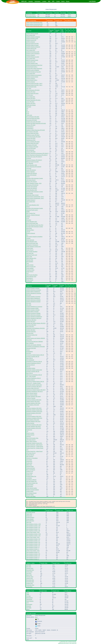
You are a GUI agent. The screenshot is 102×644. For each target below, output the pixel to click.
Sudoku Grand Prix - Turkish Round (35, 446)
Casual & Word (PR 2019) (32, 133)
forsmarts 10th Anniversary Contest (35, 227)
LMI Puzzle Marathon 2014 (33, 205)
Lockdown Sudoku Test (32, 335)
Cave (28, 593)
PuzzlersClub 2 (30, 127)
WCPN (28, 177)
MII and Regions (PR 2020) (33, 117)
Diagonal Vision (30, 466)
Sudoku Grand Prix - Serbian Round (35, 448)
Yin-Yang (28, 596)
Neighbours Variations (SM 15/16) (34, 411)
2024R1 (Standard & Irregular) (33, 302)
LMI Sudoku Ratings (31, 16)
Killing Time (29, 465)
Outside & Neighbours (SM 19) (33, 363)
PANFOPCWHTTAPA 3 (32, 67)
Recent (68, 1)
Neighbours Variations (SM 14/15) (34, 418)
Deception (29, 220)
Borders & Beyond (31, 233)
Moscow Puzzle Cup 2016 (32, 162)
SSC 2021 (29, 88)
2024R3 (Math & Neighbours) (33, 298)
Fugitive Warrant (30, 455)
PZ (27, 110)
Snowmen (29, 158)
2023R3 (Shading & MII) (32, 64)
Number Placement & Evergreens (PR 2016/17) (37, 153)
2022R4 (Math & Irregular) (32, 312)
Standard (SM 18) (31, 380)
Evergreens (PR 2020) (32, 120)
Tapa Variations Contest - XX (33, 529)
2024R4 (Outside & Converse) (33, 297)
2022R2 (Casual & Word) (32, 77)
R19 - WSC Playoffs (31, 377)
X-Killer (28, 406)
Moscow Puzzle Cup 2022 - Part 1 (34, 85)
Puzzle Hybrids (30, 265)
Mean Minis (29, 340)
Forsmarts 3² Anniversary (32, 245)
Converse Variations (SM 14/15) (34, 416)
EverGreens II (30, 278)
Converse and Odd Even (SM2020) (35, 342)
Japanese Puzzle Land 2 (32, 210)
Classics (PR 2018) (31, 152)
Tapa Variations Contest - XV (33, 541)
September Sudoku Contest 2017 (34, 385)
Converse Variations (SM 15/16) (34, 400)
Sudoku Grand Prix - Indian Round (34, 451)
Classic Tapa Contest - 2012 (33, 551)
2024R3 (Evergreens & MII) (33, 52)
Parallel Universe (30, 435)
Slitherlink (29, 606)
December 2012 (30, 580)
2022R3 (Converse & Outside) (33, 313)
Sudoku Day (29, 430)
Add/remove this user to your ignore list (67, 643)
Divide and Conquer (31, 105)
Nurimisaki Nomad (31, 512)
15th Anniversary (30, 150)
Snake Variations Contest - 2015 (34, 183)
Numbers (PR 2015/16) (32, 187)
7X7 (27, 431)
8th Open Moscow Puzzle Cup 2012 (35, 225)
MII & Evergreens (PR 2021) (33, 90)
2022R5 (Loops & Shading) (33, 70)
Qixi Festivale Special (31, 493)
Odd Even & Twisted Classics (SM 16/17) (36, 390)
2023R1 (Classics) (31, 82)
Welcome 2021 (30, 333)
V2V (27, 450)
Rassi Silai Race (30, 521)
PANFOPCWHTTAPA (31, 87)
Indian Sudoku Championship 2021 (35, 24)
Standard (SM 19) (31, 365)
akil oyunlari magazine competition (34, 237)
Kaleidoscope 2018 (31, 140)
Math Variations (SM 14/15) (33, 420)
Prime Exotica (30, 486)
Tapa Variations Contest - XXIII (33, 524)
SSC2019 (29, 353)
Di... (27, 235)
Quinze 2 (28, 337)
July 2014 (29, 565)
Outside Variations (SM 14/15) (33, 421)
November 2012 (30, 582)
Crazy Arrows (29, 473)
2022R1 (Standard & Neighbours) (34, 317)
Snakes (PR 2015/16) (31, 175)
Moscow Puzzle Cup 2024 (32, 44)
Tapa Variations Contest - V (33, 559)
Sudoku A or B (30, 471)
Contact (58, 1)
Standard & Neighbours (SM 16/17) (35, 392)
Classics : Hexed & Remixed (33, 215)
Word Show (29, 228)
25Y (27, 108)
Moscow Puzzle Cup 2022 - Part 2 (34, 83)
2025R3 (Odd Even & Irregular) (34, 290)
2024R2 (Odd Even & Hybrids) (33, 300)
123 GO (28, 232)
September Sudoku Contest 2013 (34, 443)
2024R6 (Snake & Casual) (32, 45)
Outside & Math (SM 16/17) (33, 388)
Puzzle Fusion (30, 248)
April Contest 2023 (31, 59)
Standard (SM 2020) (31, 348)
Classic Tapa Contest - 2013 (33, 537)
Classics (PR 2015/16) (32, 188)
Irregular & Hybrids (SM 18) (33, 372)
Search (63, 1)
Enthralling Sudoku (31, 368)
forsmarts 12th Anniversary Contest (35, 192)
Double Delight (30, 485)
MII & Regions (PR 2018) (32, 147)
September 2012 (30, 585)
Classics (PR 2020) (31, 125)
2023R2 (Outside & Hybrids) (33, 310)
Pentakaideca (30, 352)
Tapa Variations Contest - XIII (33, 544)
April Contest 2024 (31, 50)
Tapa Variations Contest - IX (33, 552)
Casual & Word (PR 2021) (32, 93)
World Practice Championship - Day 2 (35, 197)
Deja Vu (28, 367)
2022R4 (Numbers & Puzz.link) (34, 72)
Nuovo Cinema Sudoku (32, 395)
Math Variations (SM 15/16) (33, 405)
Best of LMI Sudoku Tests (32, 438)
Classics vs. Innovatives (32, 458)
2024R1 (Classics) (31, 55)
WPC (53, 1)
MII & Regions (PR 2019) (32, 132)
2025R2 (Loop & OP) (31, 40)
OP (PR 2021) (30, 95)
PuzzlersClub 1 (30, 128)
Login (90, 1)
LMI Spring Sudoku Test (32, 483)
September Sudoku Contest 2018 (34, 370)
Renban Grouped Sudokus (33, 490)
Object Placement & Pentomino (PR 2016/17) (37, 155)
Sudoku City (29, 475)
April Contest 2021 (31, 97)
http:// (36, 617)
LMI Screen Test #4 (31, 440)
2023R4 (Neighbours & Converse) (34, 307)
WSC (49, 1)
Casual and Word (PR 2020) (33, 118)
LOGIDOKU (29, 478)
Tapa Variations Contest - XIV (33, 542)
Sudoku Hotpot (30, 491)
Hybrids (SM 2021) (31, 322)
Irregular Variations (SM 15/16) (33, 397)
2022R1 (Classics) (31, 78)
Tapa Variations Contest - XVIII (33, 534)
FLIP (27, 273)
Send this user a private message (69, 642)
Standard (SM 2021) (31, 332)
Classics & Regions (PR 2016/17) (34, 160)
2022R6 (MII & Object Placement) (34, 69)
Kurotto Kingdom (30, 517)
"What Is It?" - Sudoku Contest (33, 383)
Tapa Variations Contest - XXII (33, 526)
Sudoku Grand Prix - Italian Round (34, 445)
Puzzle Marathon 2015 (32, 190)
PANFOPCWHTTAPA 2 (32, 80)
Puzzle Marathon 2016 (32, 165)
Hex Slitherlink (30, 163)
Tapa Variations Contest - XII (33, 546)
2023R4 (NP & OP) (31, 62)
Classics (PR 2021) (31, 103)
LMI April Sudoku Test (31, 481)
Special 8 (28, 436)
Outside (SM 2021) (31, 330)
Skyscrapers (29, 604)
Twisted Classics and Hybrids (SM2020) (36, 338)
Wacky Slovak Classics (32, 393)
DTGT (28, 218)
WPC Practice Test (31, 213)
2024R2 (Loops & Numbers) (33, 54)
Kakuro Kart (29, 516)
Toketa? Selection (31, 172)
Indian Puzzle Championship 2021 (34, 22)
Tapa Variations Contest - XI (33, 547)
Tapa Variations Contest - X (33, 549)
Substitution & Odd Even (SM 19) (34, 362)
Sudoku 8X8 (29, 463)
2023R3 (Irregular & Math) (32, 308)
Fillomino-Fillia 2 (30, 230)
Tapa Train (29, 522)
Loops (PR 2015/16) (31, 170)
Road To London (30, 433)
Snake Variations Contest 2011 (34, 247)
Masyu (28, 609)
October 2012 (30, 583)
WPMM (28, 217)
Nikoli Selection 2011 (31, 258)
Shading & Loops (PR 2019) (33, 135)
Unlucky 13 (29, 415)
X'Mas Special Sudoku (32, 488)
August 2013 (29, 572)
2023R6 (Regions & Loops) (33, 57)
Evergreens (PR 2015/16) (32, 185)
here (30, 506)
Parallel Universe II (31, 200)
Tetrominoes (29, 599)
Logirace (28, 238)
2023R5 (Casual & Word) (32, 60)
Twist (28, 263)
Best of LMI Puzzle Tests (32, 223)
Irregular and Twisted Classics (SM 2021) (36, 323)
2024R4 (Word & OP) (31, 49)
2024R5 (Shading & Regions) (33, 47)
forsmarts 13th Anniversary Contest (35, 178)
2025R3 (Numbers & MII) (32, 39)
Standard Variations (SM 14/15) (34, 428)
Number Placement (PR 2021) (33, 100)
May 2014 (29, 567)
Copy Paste (29, 460)
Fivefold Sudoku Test (31, 476)
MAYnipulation (30, 262)
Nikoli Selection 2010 (31, 277)
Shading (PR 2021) (31, 92)
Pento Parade (30, 193)
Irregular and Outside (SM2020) (34, 345)
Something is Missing (31, 480)
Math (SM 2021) (30, 327)
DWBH (28, 212)
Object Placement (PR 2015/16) (34, 167)
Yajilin (28, 594)
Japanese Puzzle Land (32, 255)
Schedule (31, 1)
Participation (38, 1)
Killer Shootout (30, 456)
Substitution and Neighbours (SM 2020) (36, 347)
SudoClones (29, 461)
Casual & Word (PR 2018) (32, 143)
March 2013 (29, 575)
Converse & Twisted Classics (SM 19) (35, 355)
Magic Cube (29, 257)
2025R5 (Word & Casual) (32, 34)
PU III (28, 113)
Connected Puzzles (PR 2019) (33, 137)
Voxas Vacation (30, 519)
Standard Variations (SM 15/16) (34, 413)
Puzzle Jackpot (30, 268)
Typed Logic (29, 115)
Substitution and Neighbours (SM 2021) (36, 328)
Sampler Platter (30, 495)
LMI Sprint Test (30, 253)
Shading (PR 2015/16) (32, 173)
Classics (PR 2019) (31, 138)
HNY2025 (29, 295)
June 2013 (29, 573)
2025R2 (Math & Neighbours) (33, 292)
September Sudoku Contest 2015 (34, 410)
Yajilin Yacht (29, 514)
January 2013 (30, 578)
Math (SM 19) (30, 358)
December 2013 (30, 570)
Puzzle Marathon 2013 (32, 222)
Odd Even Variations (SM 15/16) (34, 408)
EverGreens (29, 282)
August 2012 (29, 587)
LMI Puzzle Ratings (31, 15)
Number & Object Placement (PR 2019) (36, 130)
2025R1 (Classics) (31, 42)
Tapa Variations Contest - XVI (33, 539)
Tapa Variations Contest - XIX (33, 531)
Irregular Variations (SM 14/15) (33, 426)
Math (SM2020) (30, 343)
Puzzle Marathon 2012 (32, 242)
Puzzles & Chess (30, 270)
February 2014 (30, 568)
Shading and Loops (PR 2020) (33, 122)
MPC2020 (29, 107)
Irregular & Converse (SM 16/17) (34, 387)
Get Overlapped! (30, 360)
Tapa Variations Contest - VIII (33, 554)
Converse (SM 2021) (31, 325)
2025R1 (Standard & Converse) (34, 293)
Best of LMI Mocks (31, 470)
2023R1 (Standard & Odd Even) (34, 318)
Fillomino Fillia (30, 260)
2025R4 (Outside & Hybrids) (33, 288)
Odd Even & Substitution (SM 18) (34, 375)
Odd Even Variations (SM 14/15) (34, 425)
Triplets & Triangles (31, 398)
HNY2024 (29, 303)
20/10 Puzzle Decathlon (32, 275)
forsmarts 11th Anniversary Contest (35, 208)
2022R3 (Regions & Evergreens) (34, 75)
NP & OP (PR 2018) (31, 148)
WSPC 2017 (24, 1)
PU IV (28, 112)
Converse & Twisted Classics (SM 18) (35, 382)
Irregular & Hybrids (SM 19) (33, 357)
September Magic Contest (32, 195)
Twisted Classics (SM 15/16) (33, 402)
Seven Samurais (30, 240)
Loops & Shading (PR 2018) (33, 142)
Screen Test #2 (30, 250)
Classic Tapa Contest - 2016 (33, 532)
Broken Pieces (30, 280)
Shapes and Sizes (31, 468)
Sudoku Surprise (30, 423)
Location (44, 1)
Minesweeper (29, 598)
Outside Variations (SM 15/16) (33, 403)
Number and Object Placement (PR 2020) (36, 123)
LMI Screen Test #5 (31, 180)
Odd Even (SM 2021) (31, 320)
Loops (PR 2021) (30, 102)
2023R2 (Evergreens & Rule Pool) (34, 65)
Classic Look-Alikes (31, 496)
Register (94, 1)
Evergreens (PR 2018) (32, 145)
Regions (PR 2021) (31, 98)
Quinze (28, 350)
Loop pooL (29, 168)
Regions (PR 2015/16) (32, 182)
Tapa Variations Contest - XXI (33, 527)
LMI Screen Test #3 (31, 453)
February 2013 (30, 577)
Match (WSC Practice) (32, 441)
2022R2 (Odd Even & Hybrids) (33, 315)
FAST (28, 203)
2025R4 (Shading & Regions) (33, 37)
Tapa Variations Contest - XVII (33, 536)
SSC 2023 (29, 305)
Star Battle (29, 608)
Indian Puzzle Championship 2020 (34, 26)
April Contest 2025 (31, 35)
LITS (27, 603)
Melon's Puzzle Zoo (31, 267)
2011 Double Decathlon (32, 252)
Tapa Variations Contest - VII (33, 556)
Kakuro (28, 207)
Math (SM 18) (30, 373)
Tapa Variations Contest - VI (33, 557)
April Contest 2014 (31, 202)
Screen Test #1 (30, 272)
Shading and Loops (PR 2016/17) (34, 157)
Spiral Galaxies (30, 601)
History (69, 15)
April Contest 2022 (31, 74)
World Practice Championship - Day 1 (35, 198)
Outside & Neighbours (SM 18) (33, 378)
